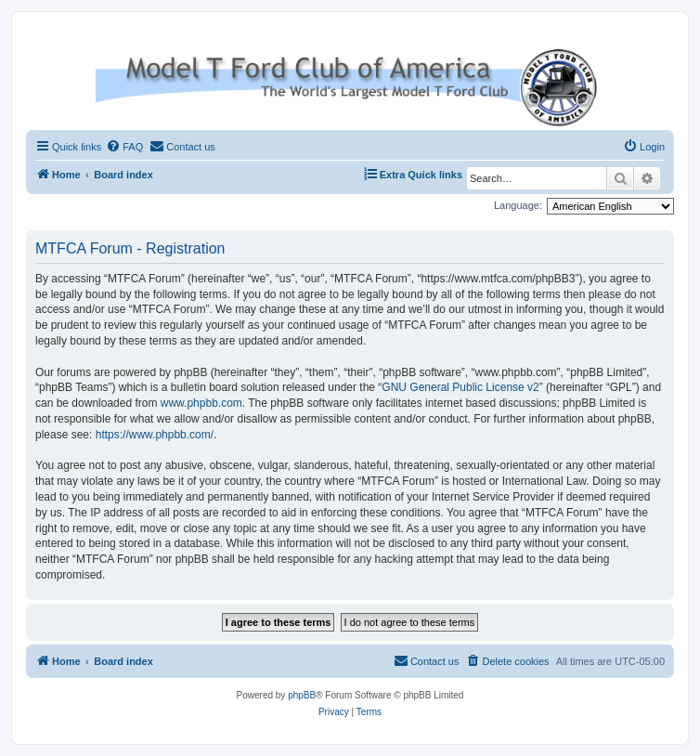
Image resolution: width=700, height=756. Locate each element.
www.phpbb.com (201, 403)
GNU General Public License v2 (460, 387)
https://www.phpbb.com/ (155, 435)
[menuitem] (124, 147)
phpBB (302, 695)
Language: (518, 205)
